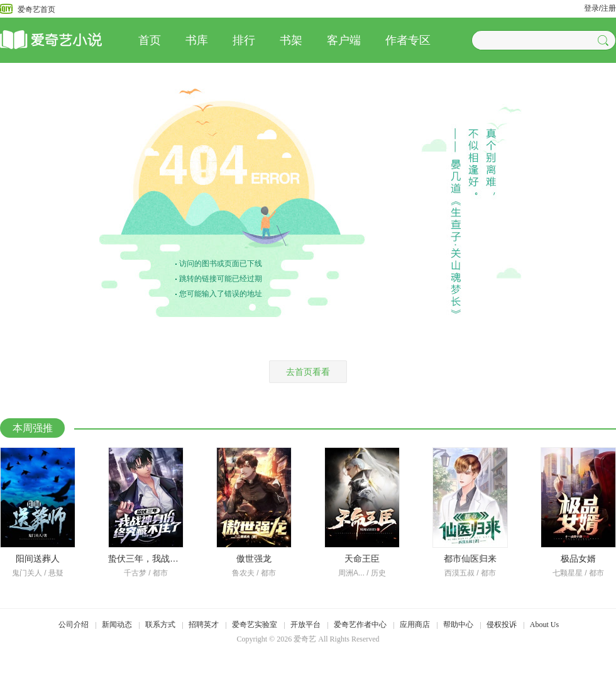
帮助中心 (458, 625)
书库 (197, 40)
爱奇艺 (305, 639)
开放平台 (305, 625)
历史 (378, 573)
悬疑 (56, 573)
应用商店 (415, 625)
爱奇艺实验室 (255, 625)
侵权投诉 (502, 625)
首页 (150, 40)
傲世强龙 (254, 559)
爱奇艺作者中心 (360, 625)
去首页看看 (308, 372)
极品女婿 (578, 559)
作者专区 (408, 40)
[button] (605, 40)
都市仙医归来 (470, 559)
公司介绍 (74, 625)
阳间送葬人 (38, 559)
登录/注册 (600, 8)
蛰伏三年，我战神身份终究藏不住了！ (183, 559)
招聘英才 (204, 625)
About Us (544, 625)
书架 (291, 40)
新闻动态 (117, 625)
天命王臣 (362, 559)
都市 (160, 573)
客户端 (344, 40)
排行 (244, 40)
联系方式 (160, 625)
